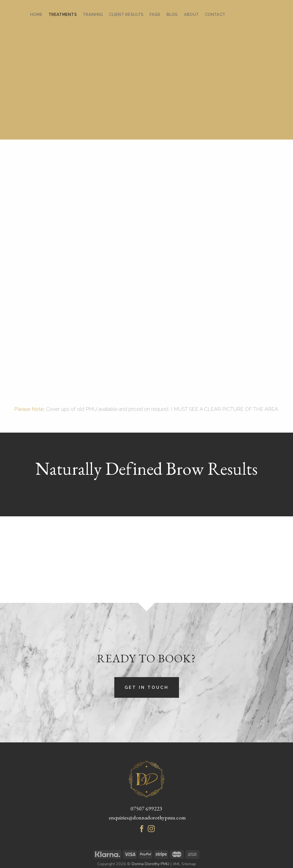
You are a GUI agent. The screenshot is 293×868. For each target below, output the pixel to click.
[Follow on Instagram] (151, 830)
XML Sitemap (184, 864)
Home (36, 14)
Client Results (126, 14)
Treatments (63, 14)
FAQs (155, 14)
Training (93, 14)
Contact (215, 14)
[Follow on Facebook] (142, 830)
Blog (172, 14)
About (191, 14)
